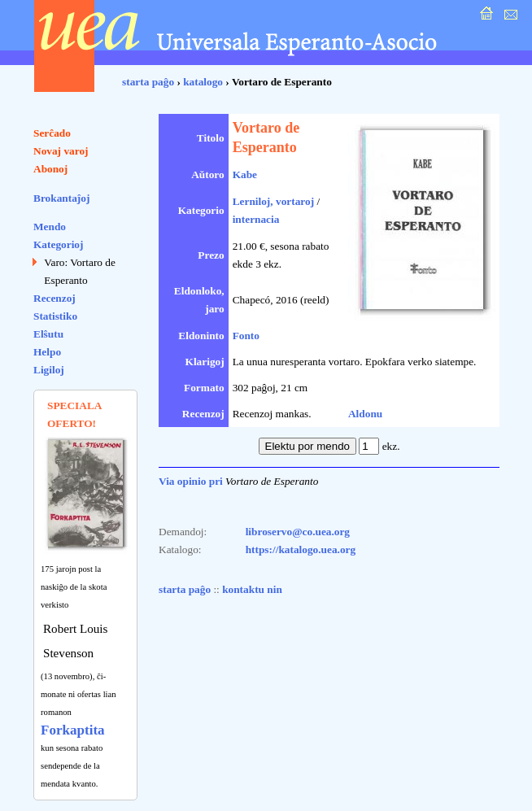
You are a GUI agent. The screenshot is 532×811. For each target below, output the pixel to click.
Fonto (246, 336)
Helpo (47, 352)
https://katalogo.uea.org (301, 549)
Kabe (245, 174)
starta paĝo (148, 82)
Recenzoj (55, 298)
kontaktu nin (252, 589)
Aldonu (365, 414)
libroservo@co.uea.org (298, 532)
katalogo (203, 82)
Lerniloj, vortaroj (273, 201)
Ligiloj (49, 370)
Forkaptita (73, 730)
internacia (256, 219)
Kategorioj (58, 244)
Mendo (50, 227)
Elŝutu (48, 334)
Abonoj (50, 169)
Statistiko (55, 316)
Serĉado (52, 133)
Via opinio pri (191, 481)
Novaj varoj (61, 151)
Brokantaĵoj (61, 198)
